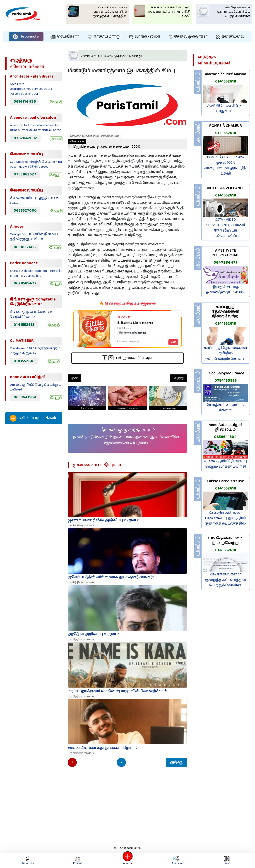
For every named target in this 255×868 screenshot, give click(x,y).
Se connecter (26, 37)
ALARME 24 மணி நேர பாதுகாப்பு (225, 108)
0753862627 (25, 174)
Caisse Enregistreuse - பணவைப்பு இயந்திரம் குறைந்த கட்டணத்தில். (226, 518)
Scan (227, 860)
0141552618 (24, 325)
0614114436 (25, 102)
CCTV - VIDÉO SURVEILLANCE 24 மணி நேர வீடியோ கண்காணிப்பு (226, 228)
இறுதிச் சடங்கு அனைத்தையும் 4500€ (104, 144)
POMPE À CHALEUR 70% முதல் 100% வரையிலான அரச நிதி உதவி (225, 165)
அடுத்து (179, 378)
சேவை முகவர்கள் (188, 37)
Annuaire (177, 860)
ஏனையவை (230, 37)
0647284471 (225, 263)
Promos (78, 860)
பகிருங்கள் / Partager (127, 358)
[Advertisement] (34, 503)
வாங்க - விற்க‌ (145, 37)
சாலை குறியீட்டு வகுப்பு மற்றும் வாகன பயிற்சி (226, 464)
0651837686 (25, 247)
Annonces (28, 860)
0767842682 (25, 138)
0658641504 (25, 397)
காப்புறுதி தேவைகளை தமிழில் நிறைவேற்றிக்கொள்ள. (225, 353)
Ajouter (127, 860)
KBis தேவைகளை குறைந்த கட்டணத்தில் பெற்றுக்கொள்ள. (225, 580)
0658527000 (25, 210)
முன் (74, 378)
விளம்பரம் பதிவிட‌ (34, 418)
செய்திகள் (64, 37)
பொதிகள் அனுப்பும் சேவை (226, 408)
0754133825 (226, 381)
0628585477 (25, 283)
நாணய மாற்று (104, 37)
